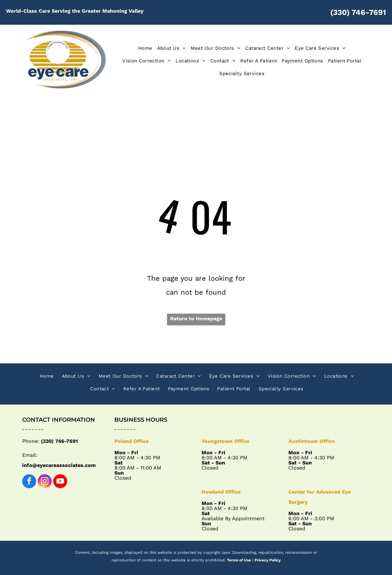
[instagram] (45, 482)
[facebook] (29, 482)
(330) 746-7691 (358, 12)
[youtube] (60, 482)
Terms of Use (239, 560)
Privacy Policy (268, 560)
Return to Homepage (196, 319)
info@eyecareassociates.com (59, 465)
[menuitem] (143, 48)
